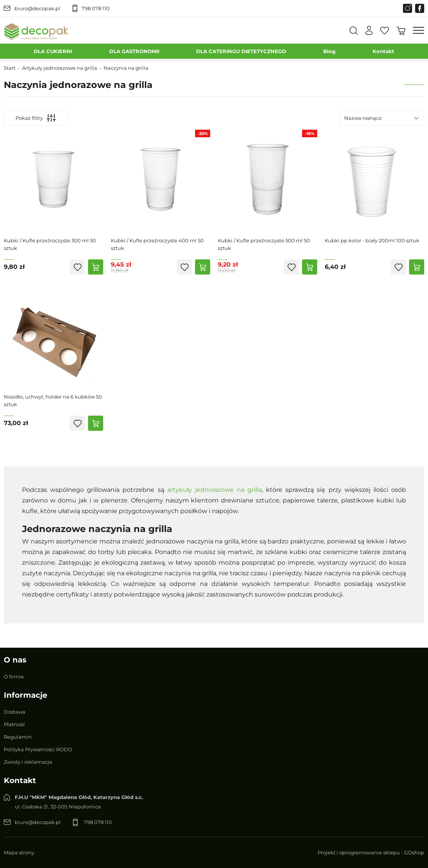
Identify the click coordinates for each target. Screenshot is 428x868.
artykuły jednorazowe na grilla (215, 490)
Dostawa (15, 712)
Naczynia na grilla (126, 68)
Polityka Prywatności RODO (38, 749)
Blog (329, 51)
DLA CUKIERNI (53, 51)
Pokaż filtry (36, 118)
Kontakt (383, 51)
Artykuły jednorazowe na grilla (60, 68)
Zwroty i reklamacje (28, 762)
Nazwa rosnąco (363, 118)
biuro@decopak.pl (37, 8)
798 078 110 (96, 8)
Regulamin (18, 737)
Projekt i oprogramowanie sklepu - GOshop (371, 852)
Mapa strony (19, 852)
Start (10, 68)
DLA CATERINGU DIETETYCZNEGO (241, 51)
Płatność (14, 724)
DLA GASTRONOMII (134, 51)
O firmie (14, 677)
